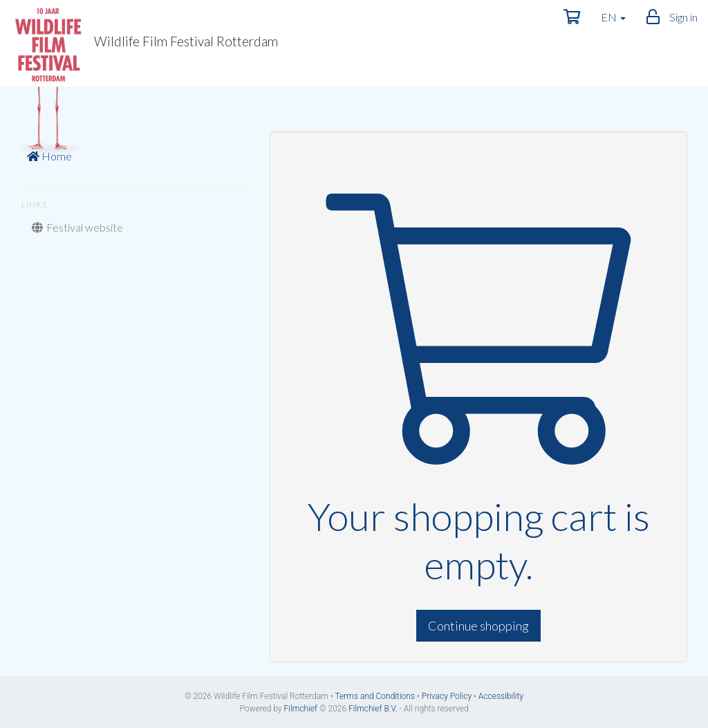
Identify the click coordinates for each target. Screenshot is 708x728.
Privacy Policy (447, 696)
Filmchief (301, 709)
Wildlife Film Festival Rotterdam (144, 45)
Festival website (77, 227)
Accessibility (501, 696)
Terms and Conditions (375, 696)
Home (49, 156)
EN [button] (613, 17)
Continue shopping (478, 626)
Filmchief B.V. (373, 709)
